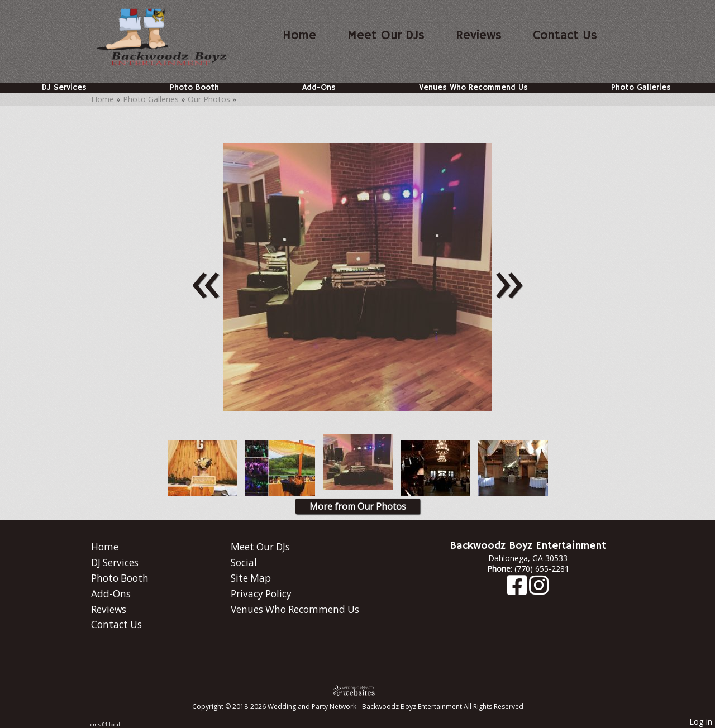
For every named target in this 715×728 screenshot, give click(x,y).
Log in (701, 722)
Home (299, 36)
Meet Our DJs (386, 36)
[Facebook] (518, 590)
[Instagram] (539, 590)
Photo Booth (194, 88)
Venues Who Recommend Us (473, 88)
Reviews (479, 36)
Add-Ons (319, 88)
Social (244, 562)
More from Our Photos (358, 506)
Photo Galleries (641, 88)
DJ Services (64, 88)
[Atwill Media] (357, 690)
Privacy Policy (261, 594)
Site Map (251, 578)
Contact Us (565, 36)
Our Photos (209, 99)
